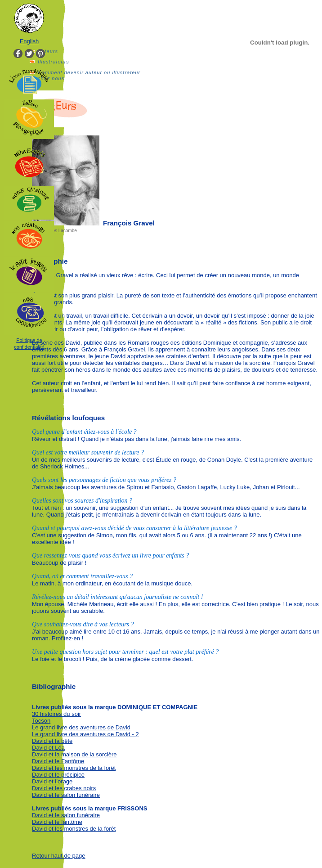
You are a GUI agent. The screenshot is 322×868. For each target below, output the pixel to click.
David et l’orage (52, 781)
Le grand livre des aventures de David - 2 (85, 734)
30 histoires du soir (56, 714)
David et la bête (52, 741)
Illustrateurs (54, 62)
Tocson (41, 721)
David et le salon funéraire (66, 795)
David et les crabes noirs (64, 788)
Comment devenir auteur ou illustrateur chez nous (89, 75)
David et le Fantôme (58, 761)
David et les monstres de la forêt (74, 768)
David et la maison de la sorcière (74, 754)
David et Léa (48, 748)
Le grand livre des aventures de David (81, 727)
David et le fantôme (57, 822)
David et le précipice (58, 775)
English (29, 41)
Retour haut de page (59, 856)
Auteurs (48, 51)
